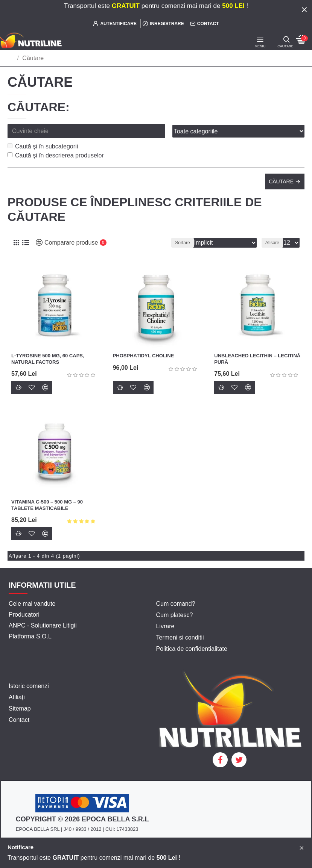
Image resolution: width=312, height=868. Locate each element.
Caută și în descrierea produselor (56, 155)
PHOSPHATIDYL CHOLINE (144, 356)
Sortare (182, 243)
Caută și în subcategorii (43, 146)
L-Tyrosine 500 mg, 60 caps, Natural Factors (48, 359)
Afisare (272, 243)
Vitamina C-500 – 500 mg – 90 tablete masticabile (47, 505)
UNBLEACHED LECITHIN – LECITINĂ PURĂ (257, 359)
